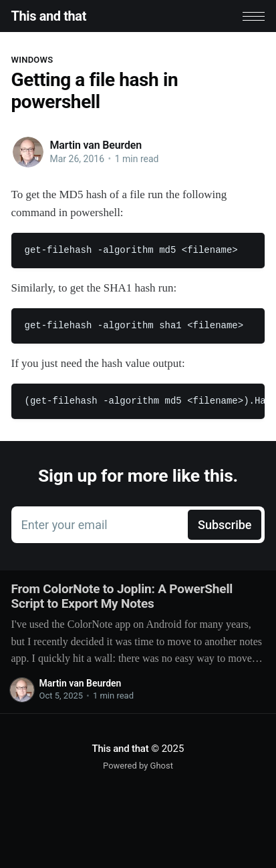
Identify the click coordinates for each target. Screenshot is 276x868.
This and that (49, 16)
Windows (32, 60)
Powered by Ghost (138, 766)
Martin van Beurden (96, 145)
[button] (254, 16)
